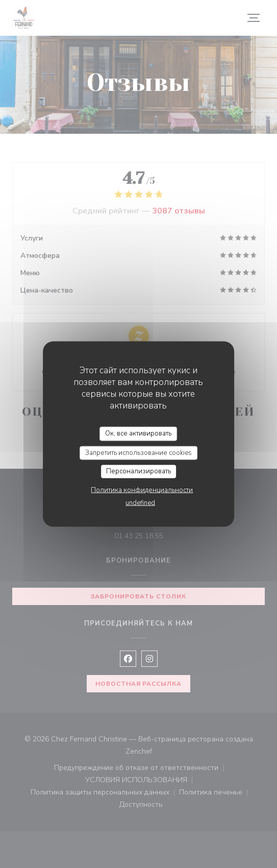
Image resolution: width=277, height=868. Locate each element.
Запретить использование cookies (138, 452)
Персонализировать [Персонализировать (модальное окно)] (138, 471)
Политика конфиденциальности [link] (142, 490)
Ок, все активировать (138, 433)
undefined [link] (140, 502)
